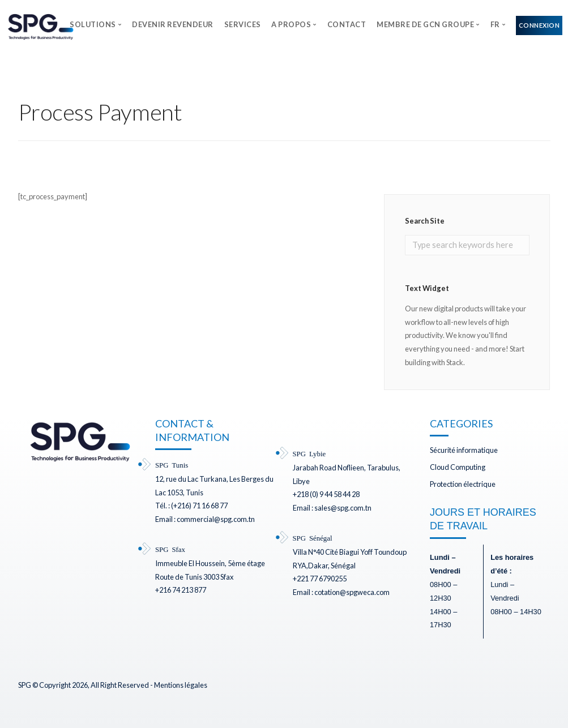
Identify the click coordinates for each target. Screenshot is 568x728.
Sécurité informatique (464, 450)
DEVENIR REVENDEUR (173, 24)
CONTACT (347, 24)
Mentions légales (181, 685)
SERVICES (243, 24)
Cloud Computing (458, 467)
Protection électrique (463, 484)
